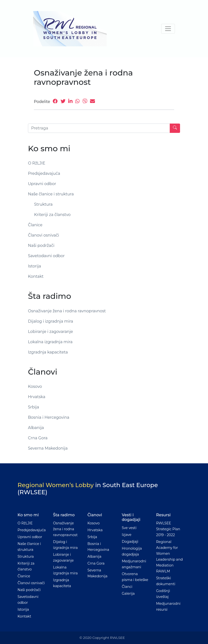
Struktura (43, 204)
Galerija (128, 593)
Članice (35, 225)
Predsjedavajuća (44, 173)
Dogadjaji (130, 542)
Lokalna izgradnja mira (50, 342)
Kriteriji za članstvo (52, 215)
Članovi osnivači (44, 235)
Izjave (126, 535)
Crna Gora (38, 438)
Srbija (33, 407)
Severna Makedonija (48, 448)
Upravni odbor (42, 184)
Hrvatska (37, 397)
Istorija (34, 266)
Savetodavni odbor (46, 256)
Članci (127, 587)
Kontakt (36, 276)
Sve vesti (129, 528)
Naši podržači (41, 246)
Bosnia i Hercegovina (49, 417)
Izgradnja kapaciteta (48, 352)
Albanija (36, 428)
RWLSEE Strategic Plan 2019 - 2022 (168, 529)
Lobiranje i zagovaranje (50, 332)
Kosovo (35, 386)
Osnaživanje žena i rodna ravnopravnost (67, 311)
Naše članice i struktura (51, 194)
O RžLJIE (37, 163)
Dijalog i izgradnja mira (51, 321)
